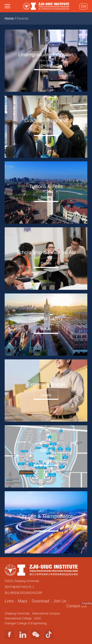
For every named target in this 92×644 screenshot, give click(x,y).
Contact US (77, 606)
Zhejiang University (17, 613)
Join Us (60, 601)
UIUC (38, 618)
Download (40, 601)
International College (18, 618)
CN (83, 6)
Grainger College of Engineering (26, 623)
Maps (23, 601)
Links (9, 601)
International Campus (46, 613)
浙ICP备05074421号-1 (19, 587)
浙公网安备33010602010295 (23, 593)
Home (9, 18)
